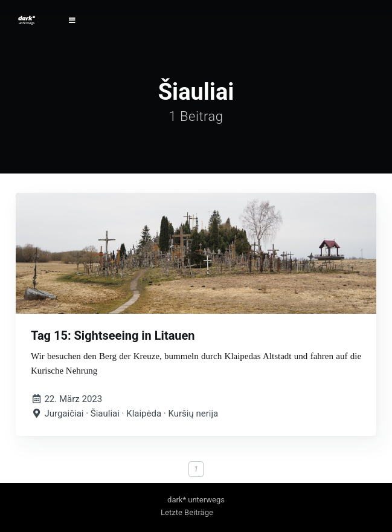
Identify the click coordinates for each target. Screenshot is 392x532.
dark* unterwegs (196, 500)
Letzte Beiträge (187, 512)
